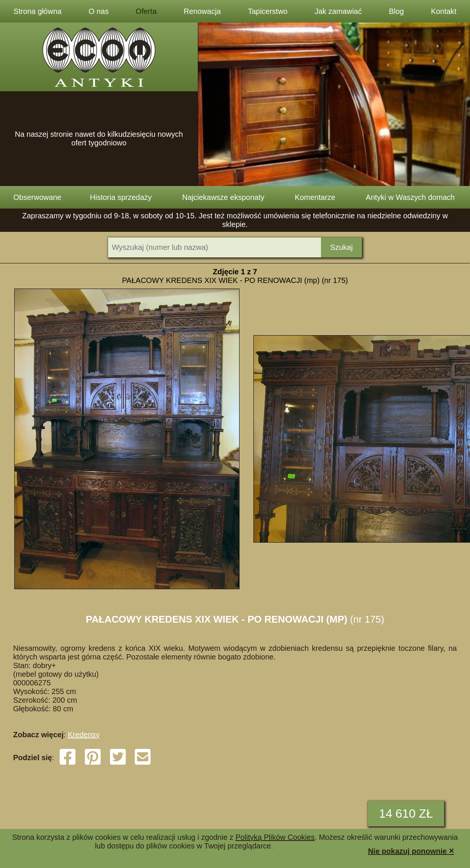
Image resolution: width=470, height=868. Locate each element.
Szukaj (342, 247)
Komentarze (315, 197)
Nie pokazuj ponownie (411, 851)
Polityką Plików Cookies (275, 837)
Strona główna (38, 11)
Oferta (146, 11)
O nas (99, 11)
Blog (396, 11)
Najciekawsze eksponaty (223, 197)
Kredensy (84, 735)
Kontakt (444, 11)
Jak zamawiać (338, 11)
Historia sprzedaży (121, 197)
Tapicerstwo (268, 11)
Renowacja (202, 11)
